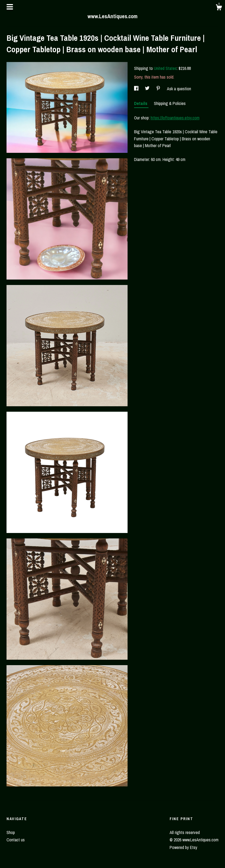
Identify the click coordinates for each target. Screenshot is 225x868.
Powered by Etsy (183, 847)
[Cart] (219, 8)
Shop (11, 832)
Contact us (16, 840)
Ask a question (179, 89)
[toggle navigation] (10, 7)
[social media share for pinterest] (159, 89)
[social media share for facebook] (137, 89)
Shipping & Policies (170, 103)
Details (141, 103)
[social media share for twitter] (148, 89)
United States (165, 68)
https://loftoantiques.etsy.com (175, 118)
